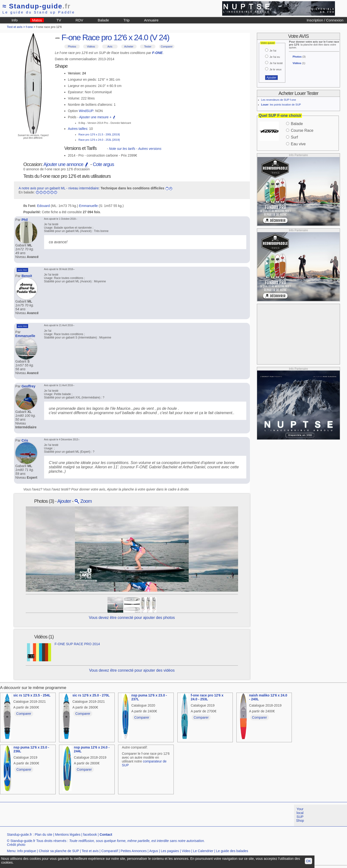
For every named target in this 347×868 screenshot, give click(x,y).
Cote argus (103, 164)
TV (59, 20)
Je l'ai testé (276, 63)
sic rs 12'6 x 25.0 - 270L (91, 695)
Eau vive (298, 144)
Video (186, 851)
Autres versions (150, 149)
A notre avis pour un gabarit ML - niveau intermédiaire (59, 188)
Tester (148, 46)
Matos (37, 20)
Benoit (27, 276)
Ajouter (64, 501)
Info (15, 20)
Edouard (43, 206)
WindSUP (86, 111)
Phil (25, 220)
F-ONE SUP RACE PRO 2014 (77, 644)
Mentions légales (68, 835)
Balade (103, 20)
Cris (25, 440)
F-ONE (157, 53)
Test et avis (90, 851)
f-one (29, 27)
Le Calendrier (203, 851)
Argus (154, 851)
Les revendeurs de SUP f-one (279, 100)
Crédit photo (16, 845)
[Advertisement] (298, 334)
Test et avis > (16, 27)
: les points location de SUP (281, 105)
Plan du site (43, 835)
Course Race (302, 130)
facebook (90, 835)
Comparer (167, 46)
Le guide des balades (232, 851)
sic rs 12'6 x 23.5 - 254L (32, 695)
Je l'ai (273, 51)
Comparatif (110, 851)
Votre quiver (268, 43)
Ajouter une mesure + (97, 117)
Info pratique (27, 851)
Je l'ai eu (275, 57)
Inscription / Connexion (325, 20)
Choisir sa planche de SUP (59, 851)
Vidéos (91, 46)
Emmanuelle (88, 206)
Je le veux (276, 69)
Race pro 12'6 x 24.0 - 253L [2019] (99, 140)
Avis (110, 46)
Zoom (83, 501)
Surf (294, 137)
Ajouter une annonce (66, 164)
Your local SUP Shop (300, 815)
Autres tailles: (78, 129)
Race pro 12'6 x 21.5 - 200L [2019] (99, 134)
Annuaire (151, 20)
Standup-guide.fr (20, 835)
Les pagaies (170, 851)
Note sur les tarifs (122, 149)
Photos (72, 46)
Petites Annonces (133, 851)
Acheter (129, 46)
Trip (126, 20)
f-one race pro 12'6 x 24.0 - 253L (207, 697)
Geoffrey (28, 386)
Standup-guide (37, 6)
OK (308, 861)
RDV (80, 20)
